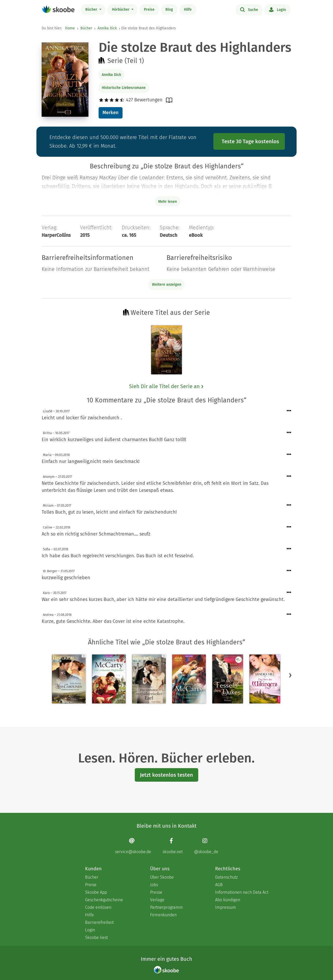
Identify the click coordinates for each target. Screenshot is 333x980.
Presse (156, 892)
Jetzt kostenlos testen (166, 775)
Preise (149, 9)
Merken (110, 113)
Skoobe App (96, 892)
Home (70, 28)
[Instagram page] (206, 846)
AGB (219, 885)
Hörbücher (121, 9)
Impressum (226, 907)
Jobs (154, 885)
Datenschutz (226, 877)
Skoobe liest (96, 937)
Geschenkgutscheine (104, 900)
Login (277, 9)
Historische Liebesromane (124, 88)
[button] (290, 675)
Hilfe (188, 9)
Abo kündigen (228, 900)
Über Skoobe (162, 877)
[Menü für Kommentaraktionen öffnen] (289, 411)
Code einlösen (98, 907)
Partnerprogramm (166, 907)
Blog (169, 9)
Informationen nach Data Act (242, 892)
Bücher (92, 9)
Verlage (157, 900)
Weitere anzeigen (167, 285)
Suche (249, 9)
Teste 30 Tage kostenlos (250, 141)
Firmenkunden (163, 915)
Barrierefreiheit (99, 922)
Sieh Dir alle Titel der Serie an (166, 386)
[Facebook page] (173, 846)
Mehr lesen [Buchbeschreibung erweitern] (168, 202)
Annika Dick (107, 28)
